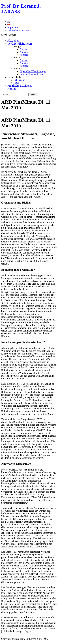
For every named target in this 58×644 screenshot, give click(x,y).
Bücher (23, 49)
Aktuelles (13, 41)
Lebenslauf (19, 80)
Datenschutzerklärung (18, 30)
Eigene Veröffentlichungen (33, 71)
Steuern (17, 58)
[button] (9, 35)
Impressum (13, 27)
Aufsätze (24, 52)
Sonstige (18, 69)
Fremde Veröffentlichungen (33, 74)
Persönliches (15, 77)
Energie (17, 47)
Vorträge (24, 55)
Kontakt (12, 89)
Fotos (16, 83)
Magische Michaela (20, 86)
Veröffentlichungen (20, 44)
